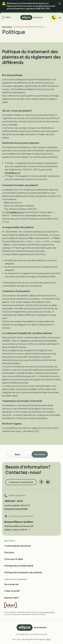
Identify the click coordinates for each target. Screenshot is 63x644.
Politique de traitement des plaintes (23, 572)
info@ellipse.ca (12, 173)
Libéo (48, 639)
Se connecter (11, 584)
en (60, 18)
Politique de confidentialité (19, 566)
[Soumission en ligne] (23, 454)
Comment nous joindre (21, 482)
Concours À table (14, 559)
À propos (9, 552)
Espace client (12, 598)
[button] (60, 3)
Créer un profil (12, 591)
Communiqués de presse (18, 546)
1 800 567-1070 (14, 501)
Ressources (7, 27)
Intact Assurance (47, 612)
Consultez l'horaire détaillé (16, 509)
